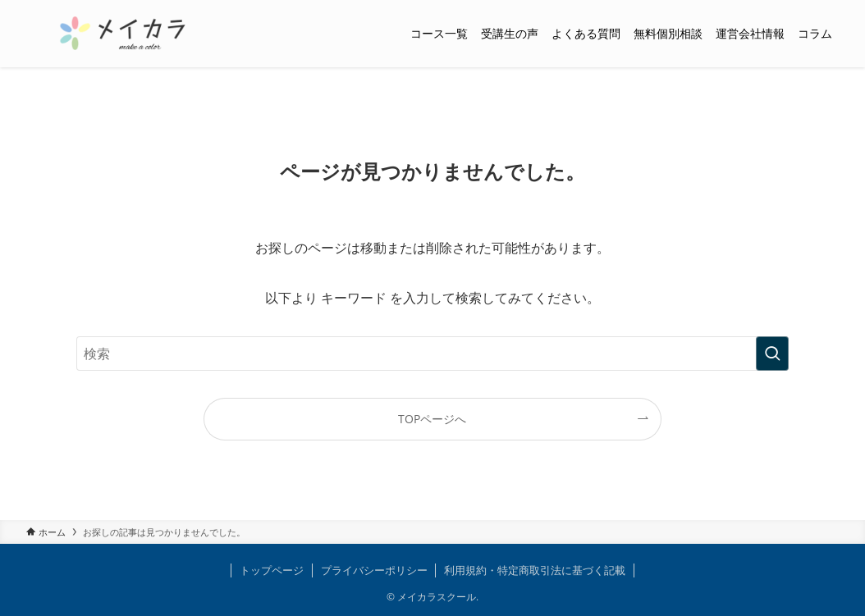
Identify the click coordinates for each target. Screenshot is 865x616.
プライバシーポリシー (374, 570)
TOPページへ (432, 419)
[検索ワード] (432, 354)
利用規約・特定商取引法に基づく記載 (535, 570)
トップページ (272, 570)
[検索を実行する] (772, 354)
